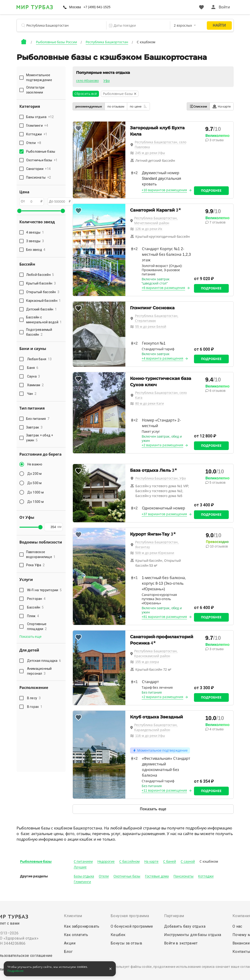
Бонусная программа (130, 916)
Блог (68, 952)
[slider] (19, 211)
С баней (170, 861)
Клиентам (73, 916)
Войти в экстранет (181, 943)
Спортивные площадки (37, 626)
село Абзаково (88, 81)
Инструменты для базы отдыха (193, 935)
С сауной (188, 861)
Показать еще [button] (31, 637)
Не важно (35, 464)
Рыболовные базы (36, 861)
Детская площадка (44, 661)
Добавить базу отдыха (185, 926)
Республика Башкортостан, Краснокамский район (156, 654)
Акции (70, 943)
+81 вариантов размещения (164, 617)
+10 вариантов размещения (164, 190)
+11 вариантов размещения (164, 790)
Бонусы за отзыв (126, 943)
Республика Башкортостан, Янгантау (157, 545)
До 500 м (35, 483)
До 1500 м (35, 502)
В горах (35, 707)
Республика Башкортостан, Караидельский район (156, 727)
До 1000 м (35, 492)
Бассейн (35, 607)
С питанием (83, 861)
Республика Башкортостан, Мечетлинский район (156, 221)
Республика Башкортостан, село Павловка (160, 145)
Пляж (33, 616)
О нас (237, 926)
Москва (75, 7)
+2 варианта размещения (163, 445)
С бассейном (129, 861)
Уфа (107, 81)
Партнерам (174, 916)
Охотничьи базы (127, 876)
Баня (33, 368)
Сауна (34, 376)
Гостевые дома (157, 876)
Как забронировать (82, 926)
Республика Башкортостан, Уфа (161, 478)
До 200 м (35, 474)
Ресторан (36, 599)
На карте (222, 106)
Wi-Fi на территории (44, 590)
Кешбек (118, 935)
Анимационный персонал (39, 671)
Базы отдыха (84, 876)
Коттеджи (206, 876)
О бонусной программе (132, 926)
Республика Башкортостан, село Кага (161, 395)
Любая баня (39, 359)
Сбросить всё (86, 94)
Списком (198, 106)
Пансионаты (183, 876)
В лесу (34, 698)
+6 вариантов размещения (164, 288)
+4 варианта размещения (163, 358)
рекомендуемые (89, 106)
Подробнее (211, 191)
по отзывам (116, 106)
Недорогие (106, 861)
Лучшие (80, 867)
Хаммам (35, 385)
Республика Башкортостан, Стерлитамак (157, 318)
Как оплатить (76, 935)
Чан (32, 394)
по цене (138, 106)
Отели (104, 876)
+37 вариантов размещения (164, 514)
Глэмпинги (82, 882)
